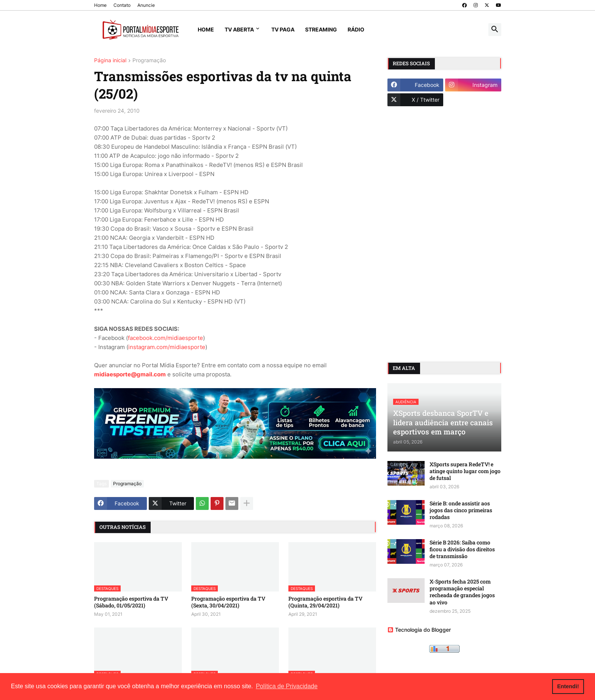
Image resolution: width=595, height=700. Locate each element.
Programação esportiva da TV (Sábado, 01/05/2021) (131, 602)
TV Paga (283, 29)
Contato (122, 5)
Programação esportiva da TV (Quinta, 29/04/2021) (325, 602)
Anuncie (146, 5)
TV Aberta (239, 29)
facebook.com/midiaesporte (165, 338)
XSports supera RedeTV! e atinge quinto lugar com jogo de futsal (465, 471)
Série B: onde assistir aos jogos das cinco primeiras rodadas (461, 510)
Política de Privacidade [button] (287, 686)
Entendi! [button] (568, 686)
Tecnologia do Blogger (419, 630)
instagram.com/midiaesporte (167, 347)
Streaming (321, 29)
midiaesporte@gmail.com (130, 374)
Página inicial (110, 61)
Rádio (356, 29)
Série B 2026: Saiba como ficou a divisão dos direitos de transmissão (462, 549)
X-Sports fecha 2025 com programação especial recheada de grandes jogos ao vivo (462, 592)
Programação (149, 61)
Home (100, 5)
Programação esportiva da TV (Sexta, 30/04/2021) (228, 602)
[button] (495, 30)
